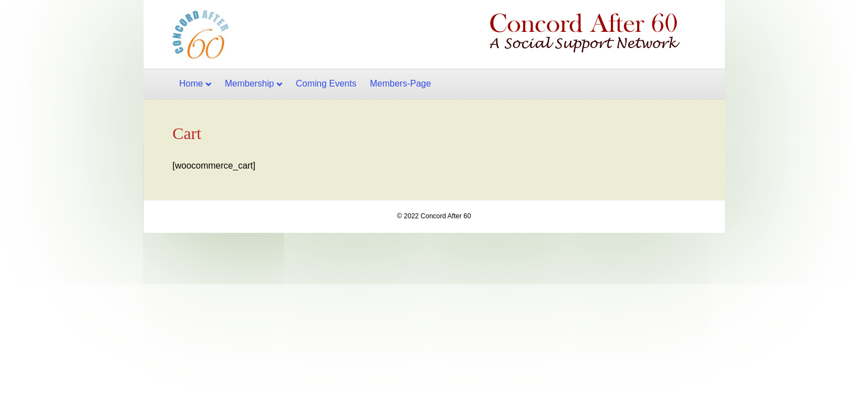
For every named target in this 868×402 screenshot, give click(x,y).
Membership (249, 83)
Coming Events (326, 83)
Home (191, 83)
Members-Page (400, 83)
